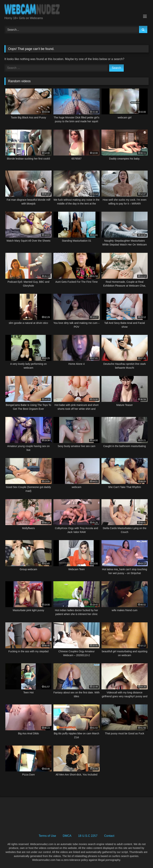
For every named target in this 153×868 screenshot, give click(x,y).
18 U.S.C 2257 (88, 836)
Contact (109, 836)
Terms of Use (47, 836)
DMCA (67, 836)
